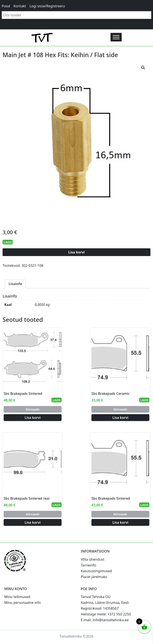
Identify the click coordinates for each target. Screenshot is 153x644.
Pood (6, 6)
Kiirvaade (33, 409)
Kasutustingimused (96, 571)
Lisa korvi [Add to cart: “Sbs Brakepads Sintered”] (33, 418)
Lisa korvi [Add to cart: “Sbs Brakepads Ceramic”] (120, 418)
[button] (143, 68)
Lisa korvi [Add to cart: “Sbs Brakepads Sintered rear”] (33, 522)
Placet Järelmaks (94, 577)
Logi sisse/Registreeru (47, 6)
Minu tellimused (17, 597)
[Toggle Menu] (116, 37)
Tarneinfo (89, 565)
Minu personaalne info (23, 603)
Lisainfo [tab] (15, 284)
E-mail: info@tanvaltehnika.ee (105, 620)
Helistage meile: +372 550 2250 (106, 614)
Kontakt (20, 6)
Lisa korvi (76, 252)
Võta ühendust (93, 559)
